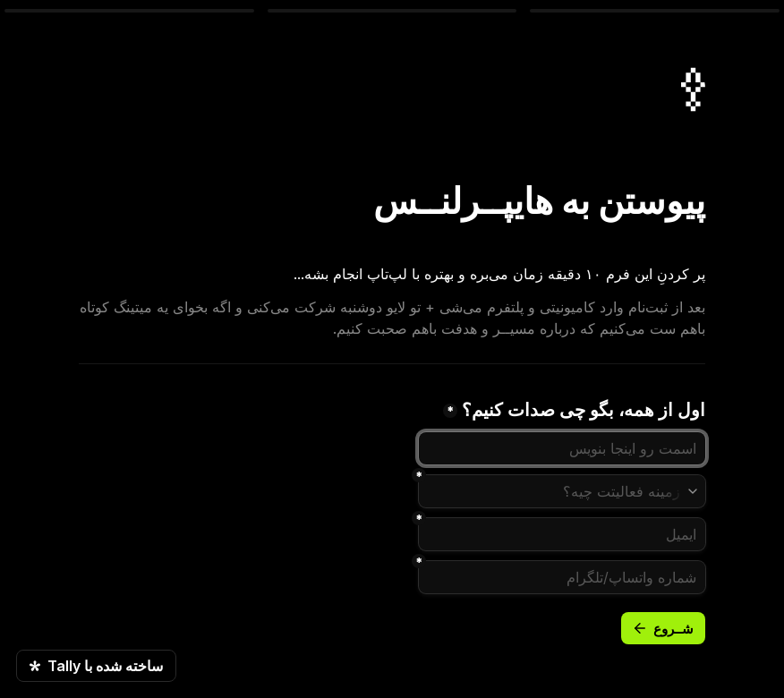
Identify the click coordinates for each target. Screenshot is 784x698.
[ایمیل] (562, 534)
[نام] (562, 448)
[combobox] (562, 491)
